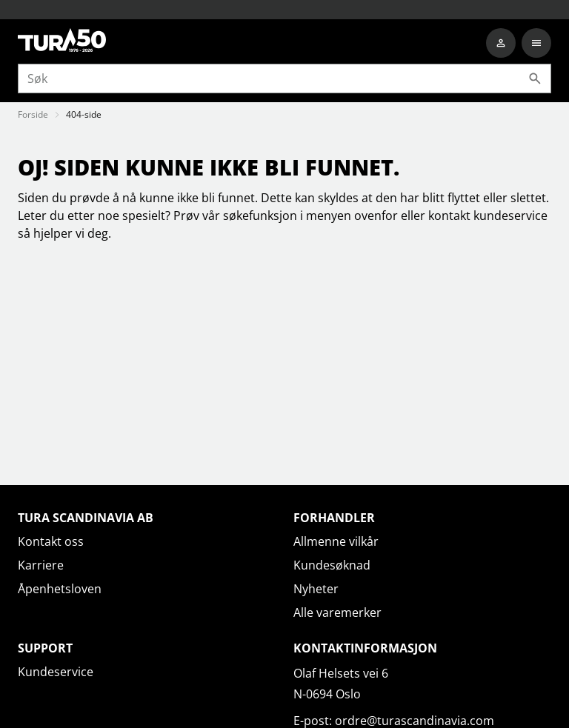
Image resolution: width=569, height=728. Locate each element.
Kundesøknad (332, 565)
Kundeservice (56, 672)
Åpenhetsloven (60, 589)
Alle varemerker (337, 612)
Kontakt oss (51, 541)
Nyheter (316, 589)
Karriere (41, 565)
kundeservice (510, 216)
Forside (33, 114)
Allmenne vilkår (336, 541)
